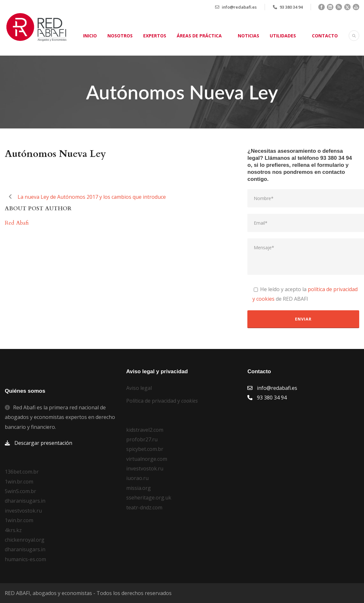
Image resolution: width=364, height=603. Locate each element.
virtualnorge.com (147, 459)
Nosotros (120, 36)
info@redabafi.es (239, 7)
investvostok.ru (23, 511)
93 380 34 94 (291, 7)
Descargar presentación (43, 443)
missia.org (139, 488)
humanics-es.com (25, 559)
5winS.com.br (20, 491)
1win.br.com (19, 482)
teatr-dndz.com (144, 507)
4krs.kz (13, 530)
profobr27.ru (142, 439)
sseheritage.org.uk (149, 498)
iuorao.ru (137, 478)
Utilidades (283, 36)
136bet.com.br (22, 472)
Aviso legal (139, 388)
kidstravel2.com (145, 430)
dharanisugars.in (25, 501)
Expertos (155, 36)
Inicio (90, 36)
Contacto (325, 36)
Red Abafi (17, 223)
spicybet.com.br (145, 449)
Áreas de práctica (199, 36)
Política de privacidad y (162, 401)
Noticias (248, 36)
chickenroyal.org (25, 540)
